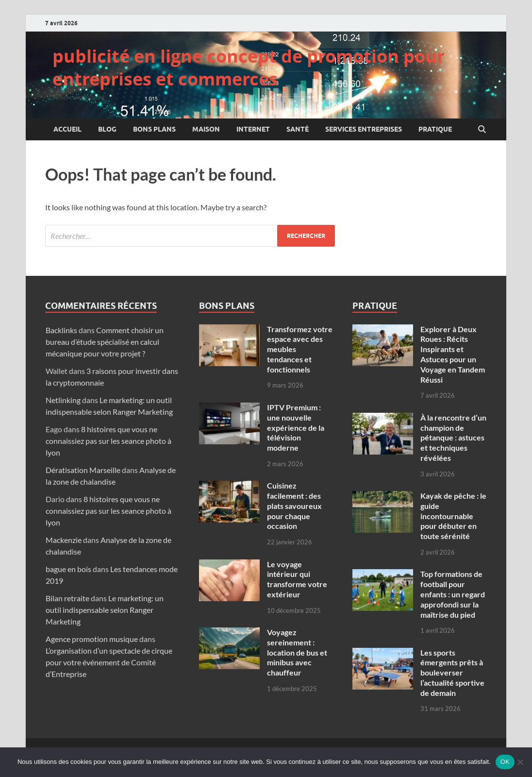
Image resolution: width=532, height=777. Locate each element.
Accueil (67, 129)
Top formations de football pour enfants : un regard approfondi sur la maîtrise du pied (453, 594)
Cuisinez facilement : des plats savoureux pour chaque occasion (294, 506)
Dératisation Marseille (83, 470)
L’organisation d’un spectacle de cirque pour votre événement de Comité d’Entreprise (109, 662)
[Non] (520, 762)
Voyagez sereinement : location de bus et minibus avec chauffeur (297, 652)
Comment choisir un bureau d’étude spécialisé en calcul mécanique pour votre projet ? (105, 342)
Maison (206, 129)
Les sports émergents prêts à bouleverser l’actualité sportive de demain (452, 673)
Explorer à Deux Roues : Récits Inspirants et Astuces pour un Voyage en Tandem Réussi (453, 354)
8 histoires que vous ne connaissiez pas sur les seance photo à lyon (108, 441)
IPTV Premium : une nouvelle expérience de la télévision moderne (296, 427)
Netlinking (63, 400)
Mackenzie (64, 540)
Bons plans (154, 129)
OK (505, 762)
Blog (107, 129)
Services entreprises (364, 129)
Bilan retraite (67, 598)
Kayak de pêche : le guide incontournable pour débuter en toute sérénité (453, 516)
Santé (298, 129)
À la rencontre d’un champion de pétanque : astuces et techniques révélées (453, 438)
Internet (253, 129)
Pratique (435, 129)
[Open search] (482, 130)
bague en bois (68, 569)
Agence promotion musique (92, 639)
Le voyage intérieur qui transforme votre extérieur (297, 579)
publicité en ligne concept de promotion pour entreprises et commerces (249, 68)
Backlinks (61, 330)
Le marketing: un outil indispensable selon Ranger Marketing (105, 610)
